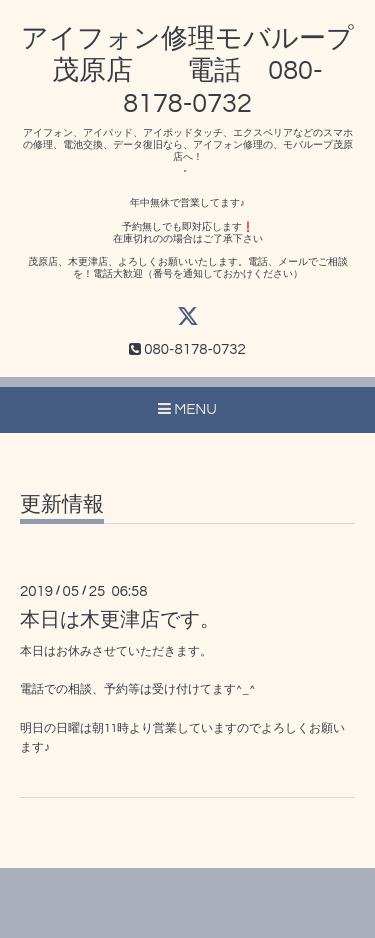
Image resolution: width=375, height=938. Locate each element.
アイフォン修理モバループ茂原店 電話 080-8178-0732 (187, 71)
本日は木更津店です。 (120, 620)
